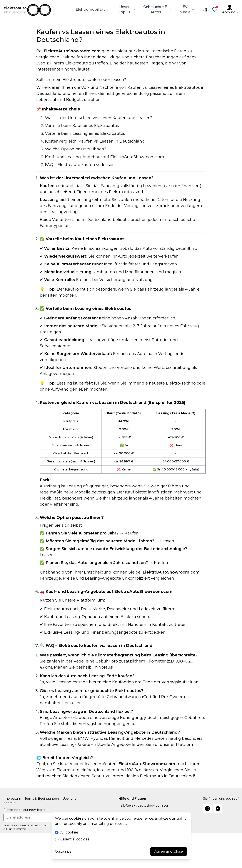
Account (230, 12)
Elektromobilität (92, 9)
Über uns (69, 799)
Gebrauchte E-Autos (158, 9)
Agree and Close (169, 851)
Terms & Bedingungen (42, 799)
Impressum (12, 799)
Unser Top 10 (127, 9)
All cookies (69, 832)
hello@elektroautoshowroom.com (144, 806)
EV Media (187, 9)
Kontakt (10, 803)
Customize (63, 852)
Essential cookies (75, 839)
